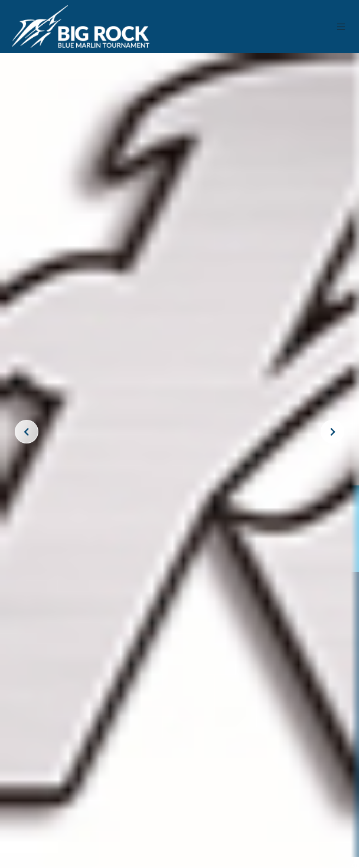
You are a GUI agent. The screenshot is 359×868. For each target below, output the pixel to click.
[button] (342, 27)
